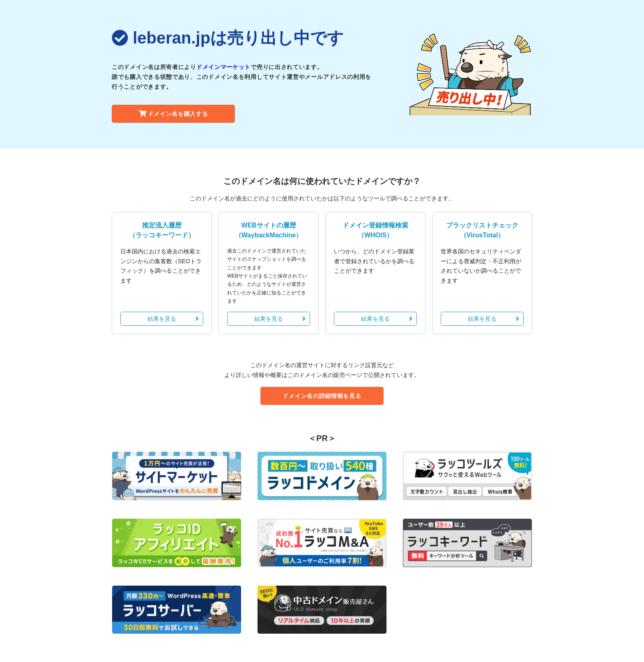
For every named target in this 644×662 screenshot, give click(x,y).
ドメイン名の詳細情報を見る (322, 396)
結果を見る (173, 319)
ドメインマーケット (223, 67)
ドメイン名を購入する (174, 114)
